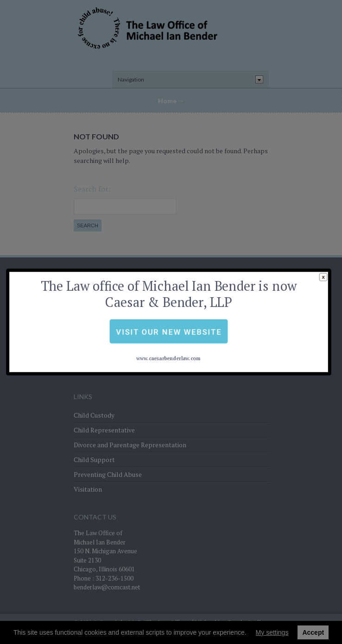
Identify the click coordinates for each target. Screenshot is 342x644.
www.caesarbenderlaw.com (168, 339)
